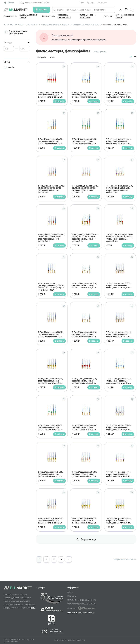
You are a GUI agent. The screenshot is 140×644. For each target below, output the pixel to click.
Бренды (91, 3)
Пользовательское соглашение (81, 604)
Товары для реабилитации (64, 16)
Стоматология (11, 16)
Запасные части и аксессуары (88, 16)
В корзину (59, 101)
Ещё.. (33, 607)
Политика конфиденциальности (82, 600)
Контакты (102, 3)
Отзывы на (82, 608)
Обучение (108, 16)
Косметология (49, 16)
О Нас (81, 3)
